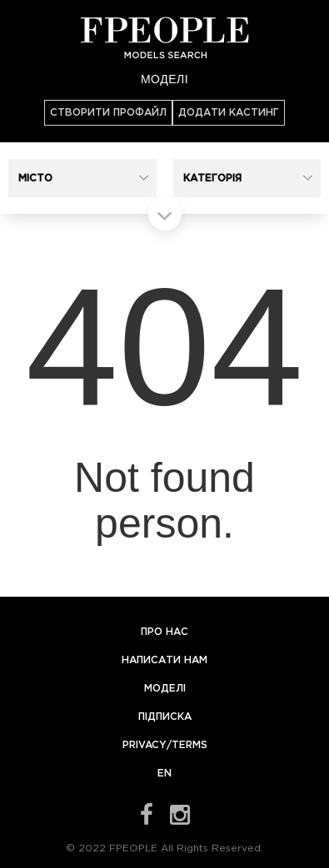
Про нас (164, 632)
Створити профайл (108, 113)
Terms (189, 745)
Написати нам (164, 660)
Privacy (145, 745)
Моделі (164, 79)
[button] (82, 178)
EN (164, 774)
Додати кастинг (229, 113)
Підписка (165, 717)
